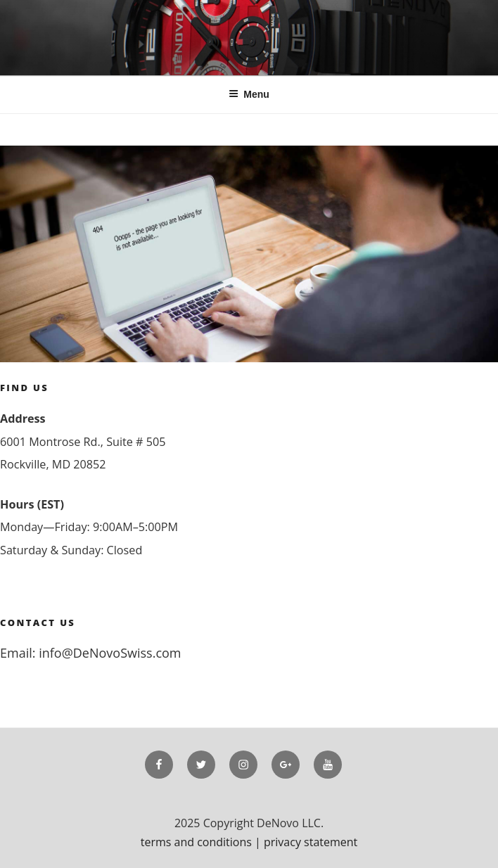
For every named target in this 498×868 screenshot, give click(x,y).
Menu (249, 94)
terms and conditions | (202, 842)
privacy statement (311, 842)
